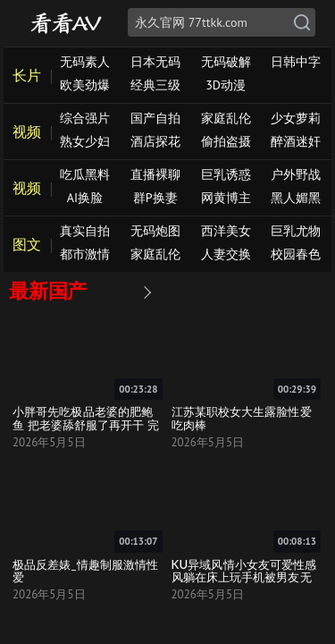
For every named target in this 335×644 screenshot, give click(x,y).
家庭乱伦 (226, 118)
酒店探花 (155, 141)
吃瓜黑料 (85, 174)
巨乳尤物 (296, 231)
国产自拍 (155, 118)
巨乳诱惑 (226, 174)
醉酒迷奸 (296, 141)
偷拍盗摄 (226, 141)
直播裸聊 (155, 174)
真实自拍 (85, 231)
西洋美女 (226, 231)
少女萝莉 (296, 118)
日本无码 (155, 62)
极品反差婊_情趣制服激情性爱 (85, 571)
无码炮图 (155, 231)
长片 (27, 75)
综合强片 (85, 118)
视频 (27, 131)
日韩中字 (296, 62)
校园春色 (296, 254)
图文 (27, 244)
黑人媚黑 (296, 198)
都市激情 (85, 254)
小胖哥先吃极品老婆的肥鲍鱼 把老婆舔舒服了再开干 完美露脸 (86, 424)
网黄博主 (226, 198)
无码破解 (226, 62)
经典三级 (155, 85)
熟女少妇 (85, 141)
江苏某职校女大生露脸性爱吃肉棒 (242, 418)
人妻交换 (226, 254)
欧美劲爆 (85, 85)
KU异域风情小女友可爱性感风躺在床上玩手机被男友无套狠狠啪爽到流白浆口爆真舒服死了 (244, 584)
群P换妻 (155, 198)
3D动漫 (226, 85)
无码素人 (85, 62)
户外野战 (296, 174)
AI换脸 (85, 198)
